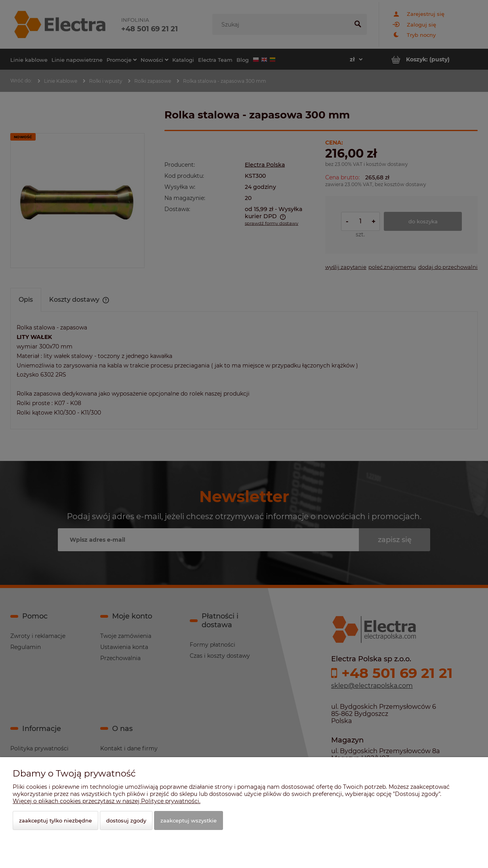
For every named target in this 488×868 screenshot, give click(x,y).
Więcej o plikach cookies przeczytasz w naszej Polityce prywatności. (107, 801)
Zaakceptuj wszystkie (189, 820)
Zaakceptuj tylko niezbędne (55, 820)
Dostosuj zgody (126, 820)
